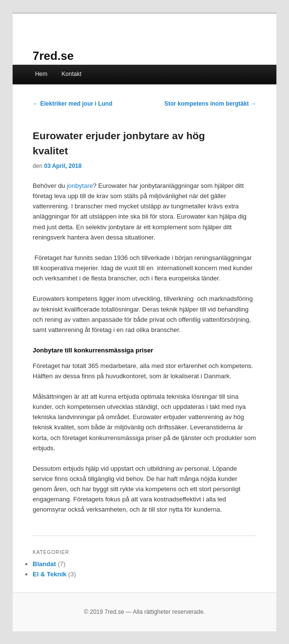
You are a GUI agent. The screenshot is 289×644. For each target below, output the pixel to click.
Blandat (44, 564)
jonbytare (80, 186)
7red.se (53, 56)
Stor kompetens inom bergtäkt (210, 104)
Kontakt (71, 74)
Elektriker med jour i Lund (72, 104)
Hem (41, 74)
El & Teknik (49, 574)
